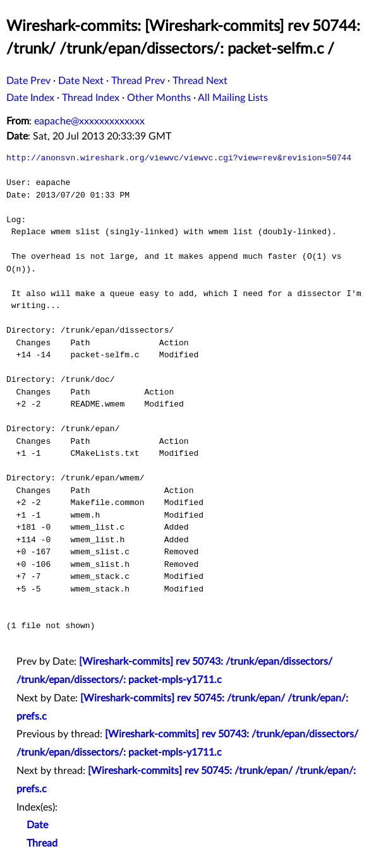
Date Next (81, 81)
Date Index (30, 98)
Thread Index (91, 98)
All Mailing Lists (233, 98)
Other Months (159, 98)
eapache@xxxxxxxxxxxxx (89, 121)
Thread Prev (138, 81)
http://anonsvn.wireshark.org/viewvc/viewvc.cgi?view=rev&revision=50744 (179, 158)
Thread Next (200, 81)
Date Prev (28, 81)
